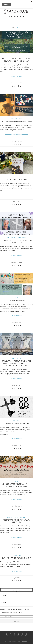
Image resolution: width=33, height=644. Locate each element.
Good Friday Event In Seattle (16, 424)
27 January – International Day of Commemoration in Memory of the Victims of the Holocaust (16, 363)
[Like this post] (12, 86)
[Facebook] (9, 17)
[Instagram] (15, 17)
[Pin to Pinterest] (19, 86)
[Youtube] (21, 17)
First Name (3, 595)
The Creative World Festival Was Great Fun (17, 521)
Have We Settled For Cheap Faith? (17, 558)
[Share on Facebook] (15, 86)
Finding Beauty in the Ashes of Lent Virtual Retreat (16, 241)
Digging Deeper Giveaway (16, 180)
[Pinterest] (18, 17)
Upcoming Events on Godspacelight (17, 121)
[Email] (24, 17)
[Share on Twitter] (17, 86)
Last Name (3, 602)
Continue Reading (16, 76)
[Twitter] (12, 17)
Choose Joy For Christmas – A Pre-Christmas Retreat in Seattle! (17, 485)
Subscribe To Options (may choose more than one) (15, 609)
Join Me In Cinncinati (17, 301)
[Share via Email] (21, 86)
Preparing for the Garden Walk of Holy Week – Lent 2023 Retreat (16, 60)
